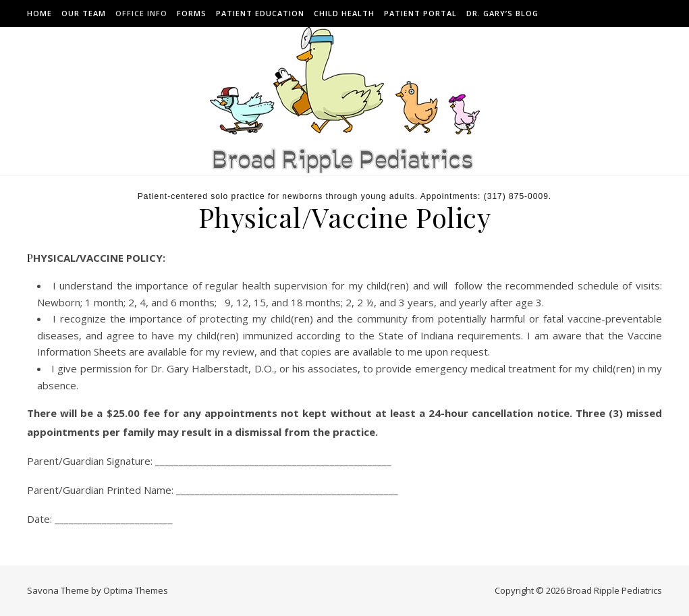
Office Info (141, 13)
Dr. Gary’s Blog (502, 13)
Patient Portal (420, 13)
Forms (192, 13)
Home (39, 13)
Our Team (84, 13)
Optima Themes (136, 590)
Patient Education (260, 13)
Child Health (344, 13)
